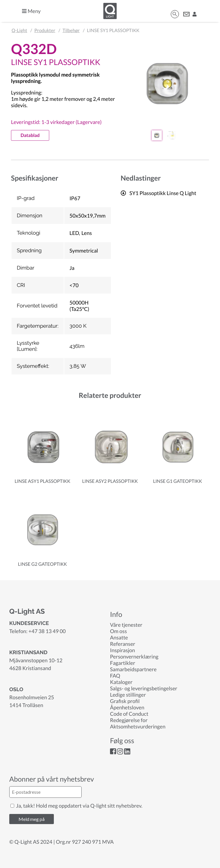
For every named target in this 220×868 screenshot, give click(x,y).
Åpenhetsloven (127, 707)
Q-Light (19, 30)
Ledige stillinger (128, 695)
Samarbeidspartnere (133, 669)
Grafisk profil (125, 701)
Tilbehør (71, 30)
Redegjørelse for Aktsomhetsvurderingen (138, 723)
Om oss (118, 631)
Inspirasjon (122, 650)
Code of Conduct (129, 714)
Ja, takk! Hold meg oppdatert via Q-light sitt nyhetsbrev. (76, 806)
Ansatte (119, 637)
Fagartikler (123, 663)
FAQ (115, 676)
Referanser (123, 644)
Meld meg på (32, 819)
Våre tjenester (126, 625)
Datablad (30, 135)
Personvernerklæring (134, 656)
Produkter (45, 30)
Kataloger (121, 682)
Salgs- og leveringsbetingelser (144, 688)
